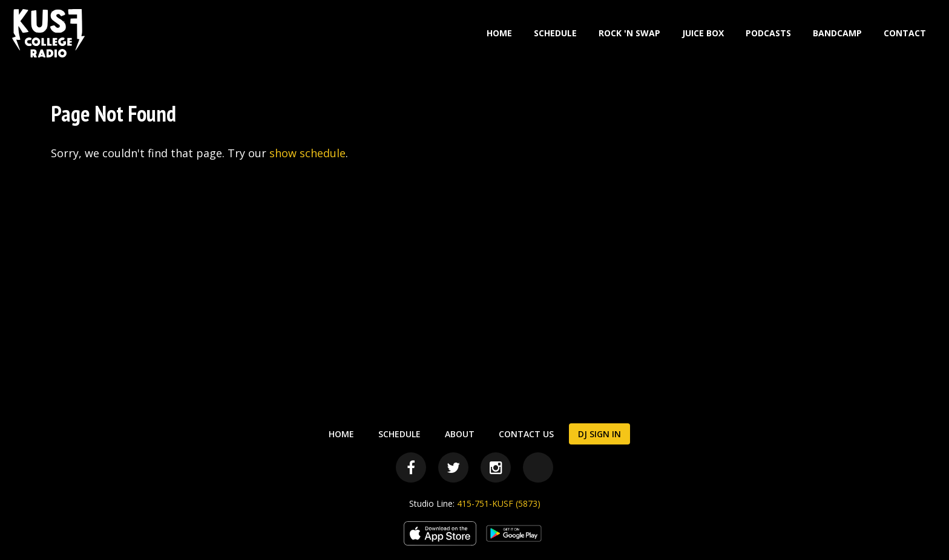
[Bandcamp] (538, 467)
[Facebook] (411, 467)
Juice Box (703, 33)
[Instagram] (496, 467)
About (460, 434)
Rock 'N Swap (629, 33)
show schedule (307, 153)
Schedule (555, 33)
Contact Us (526, 434)
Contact (905, 33)
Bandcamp (837, 33)
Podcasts (768, 33)
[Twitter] (453, 467)
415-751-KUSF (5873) (499, 503)
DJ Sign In (599, 434)
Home (499, 33)
